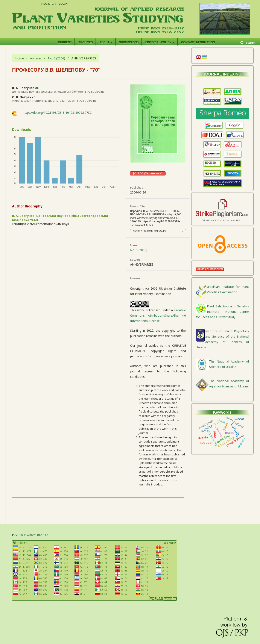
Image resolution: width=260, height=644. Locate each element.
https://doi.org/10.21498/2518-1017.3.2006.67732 (57, 113)
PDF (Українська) (149, 173)
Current (65, 42)
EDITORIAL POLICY (159, 42)
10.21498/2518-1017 (34, 535)
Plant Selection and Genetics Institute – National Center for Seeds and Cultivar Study (222, 312)
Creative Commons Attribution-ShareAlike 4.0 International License (158, 315)
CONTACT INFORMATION (198, 42)
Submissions (129, 42)
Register (49, 4)
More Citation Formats (149, 231)
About (105, 42)
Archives (86, 42)
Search (250, 43)
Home (20, 58)
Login (63, 4)
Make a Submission (210, 269)
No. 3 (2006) (56, 58)
